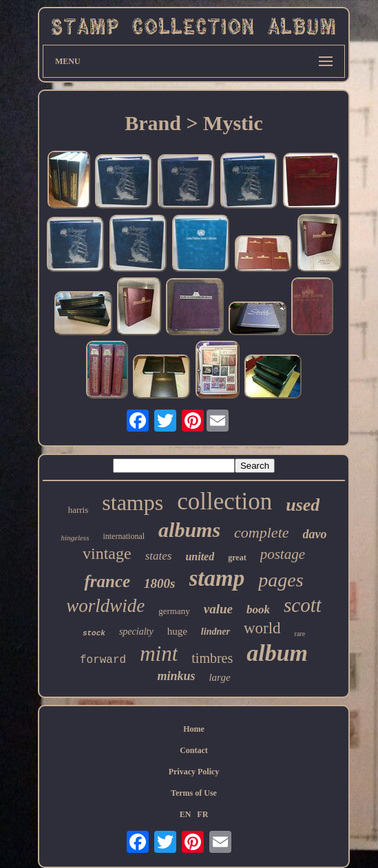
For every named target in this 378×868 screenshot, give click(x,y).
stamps (133, 502)
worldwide (105, 606)
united (200, 557)
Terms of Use (194, 793)
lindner (216, 632)
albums (189, 530)
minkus (176, 676)
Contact (194, 750)
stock (94, 633)
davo (315, 534)
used (303, 505)
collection (224, 501)
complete (261, 532)
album (277, 653)
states (159, 556)
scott (303, 605)
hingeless (75, 538)
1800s (159, 583)
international (124, 536)
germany (174, 611)
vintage (107, 553)
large (219, 677)
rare (300, 634)
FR (202, 814)
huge (177, 631)
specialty (136, 632)
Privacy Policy (194, 772)
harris (78, 510)
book (258, 610)
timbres (212, 658)
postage (283, 554)
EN (186, 814)
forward (103, 660)
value (218, 609)
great (237, 558)
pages (281, 580)
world (262, 628)
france (107, 581)
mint (159, 654)
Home (194, 729)
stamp (217, 578)
